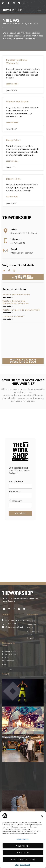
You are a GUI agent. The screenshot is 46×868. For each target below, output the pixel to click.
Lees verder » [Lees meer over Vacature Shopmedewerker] (8, 297)
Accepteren (23, 846)
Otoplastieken (8, 661)
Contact (31, 638)
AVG (17, 865)
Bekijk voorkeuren (23, 859)
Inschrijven (20, 513)
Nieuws (30, 628)
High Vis (6, 657)
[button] (42, 816)
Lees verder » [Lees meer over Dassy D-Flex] (12, 161)
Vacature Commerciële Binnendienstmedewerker (16, 302)
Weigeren (23, 853)
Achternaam (16, 501)
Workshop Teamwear (13, 316)
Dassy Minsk (13, 179)
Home (6, 24)
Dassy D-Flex (13, 140)
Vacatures (31, 624)
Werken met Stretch (17, 102)
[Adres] (6, 231)
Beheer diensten (22, 839)
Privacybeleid (25, 865)
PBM (4, 664)
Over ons (31, 621)
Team (30, 635)
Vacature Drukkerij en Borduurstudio (21, 310)
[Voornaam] (20, 496)
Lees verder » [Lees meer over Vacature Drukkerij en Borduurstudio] (8, 313)
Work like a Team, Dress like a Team (10, 653)
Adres (14, 230)
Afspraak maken (34, 631)
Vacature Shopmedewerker (17, 294)
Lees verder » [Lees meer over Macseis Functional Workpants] (12, 84)
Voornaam (15, 491)
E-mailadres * (16, 482)
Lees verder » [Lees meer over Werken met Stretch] (12, 122)
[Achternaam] (20, 505)
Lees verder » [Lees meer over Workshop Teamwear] (8, 319)
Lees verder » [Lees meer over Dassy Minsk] (12, 197)
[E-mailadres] (20, 486)
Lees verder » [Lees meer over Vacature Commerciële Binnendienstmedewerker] (8, 306)
